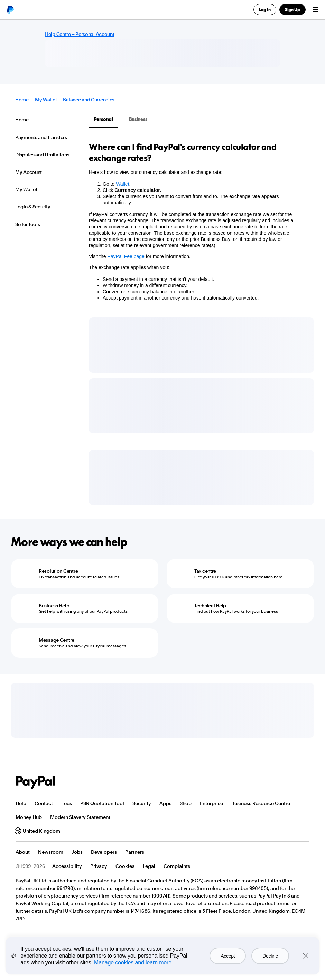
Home (22, 100)
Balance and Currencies (89, 100)
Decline (270, 956)
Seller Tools (28, 224)
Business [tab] (138, 119)
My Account (29, 172)
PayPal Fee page (126, 256)
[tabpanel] (197, 227)
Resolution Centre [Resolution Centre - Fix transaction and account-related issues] (58, 571)
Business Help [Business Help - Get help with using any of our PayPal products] (54, 606)
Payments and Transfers (41, 137)
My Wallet (46, 100)
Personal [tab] (103, 119)
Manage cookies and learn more (133, 963)
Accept (228, 956)
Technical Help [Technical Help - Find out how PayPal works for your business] (210, 606)
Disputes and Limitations (42, 155)
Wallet (122, 184)
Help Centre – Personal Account (80, 34)
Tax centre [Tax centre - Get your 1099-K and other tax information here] (205, 571)
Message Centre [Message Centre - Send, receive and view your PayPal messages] (57, 640)
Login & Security (33, 207)
